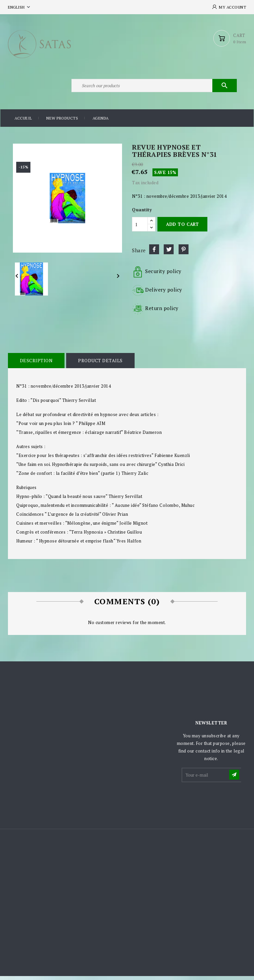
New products (62, 122)
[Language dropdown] (20, 7)
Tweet (169, 253)
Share (154, 253)
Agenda (101, 122)
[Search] (153, 88)
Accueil (23, 122)
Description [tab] (36, 364)
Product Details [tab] (100, 364)
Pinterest (184, 253)
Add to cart (182, 228)
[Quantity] (140, 228)
